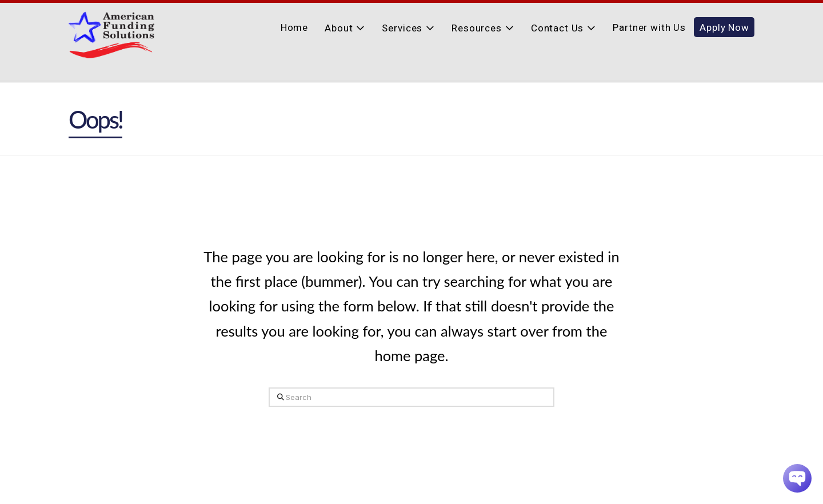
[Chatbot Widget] (797, 478)
